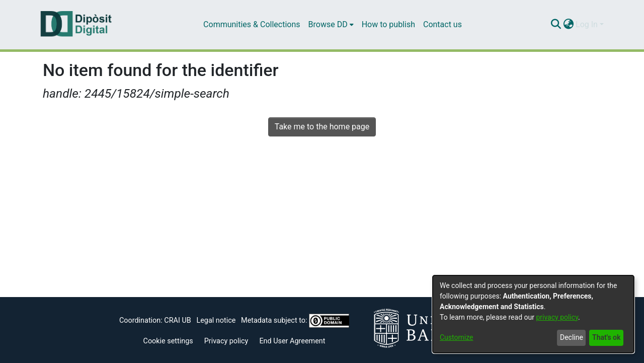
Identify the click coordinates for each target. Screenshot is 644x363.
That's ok (606, 337)
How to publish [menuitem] (388, 24)
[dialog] (533, 314)
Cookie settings (168, 341)
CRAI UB (177, 320)
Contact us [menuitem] (442, 24)
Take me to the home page (322, 127)
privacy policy (557, 317)
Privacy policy (226, 341)
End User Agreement (292, 341)
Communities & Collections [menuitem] (252, 24)
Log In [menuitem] (587, 24)
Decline (572, 337)
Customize (456, 337)
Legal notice (216, 320)
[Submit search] (556, 25)
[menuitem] (331, 25)
